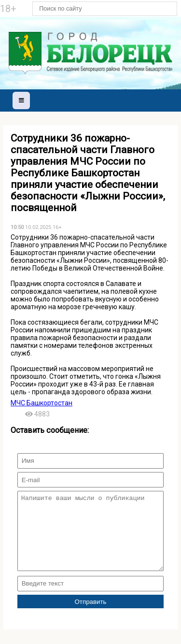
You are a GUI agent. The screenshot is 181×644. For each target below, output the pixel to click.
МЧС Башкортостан (42, 403)
